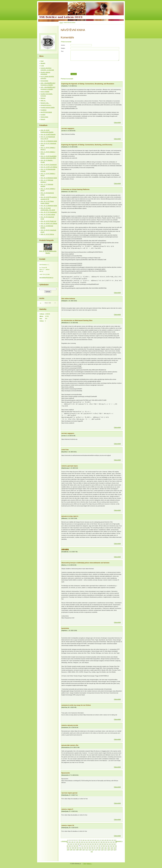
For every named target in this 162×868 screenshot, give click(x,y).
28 (77, 842)
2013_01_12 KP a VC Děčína (49, 167)
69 (77, 846)
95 (90, 848)
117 (105, 850)
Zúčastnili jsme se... (46, 105)
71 (82, 846)
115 (99, 850)
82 (109, 846)
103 (112, 848)
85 (116, 846)
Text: (62, 51)
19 (105, 840)
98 (97, 848)
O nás (42, 66)
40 (106, 842)
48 (76, 844)
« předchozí (64, 841)
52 (86, 844)
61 (107, 844)
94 (88, 848)
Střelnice (43, 98)
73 (87, 846)
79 (101, 846)
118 (109, 850)
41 (109, 842)
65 (67, 846)
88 (73, 848)
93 (85, 848)
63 (112, 844)
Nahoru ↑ (89, 864)
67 (72, 846)
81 (106, 846)
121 (92, 852)
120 (115, 850)
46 (71, 844)
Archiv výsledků (45, 92)
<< (40, 303)
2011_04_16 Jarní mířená (48, 214)
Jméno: (63, 45)
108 (77, 850)
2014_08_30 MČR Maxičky (48, 134)
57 (98, 844)
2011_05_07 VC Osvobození (49, 212)
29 (80, 842)
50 (81, 844)
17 (100, 840)
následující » (119, 841)
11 (86, 840)
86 (68, 848)
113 (93, 850)
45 (69, 844)
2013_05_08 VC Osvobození (49, 165)
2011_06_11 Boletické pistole (49, 206)
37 (99, 842)
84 (114, 846)
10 (83, 840)
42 (111, 842)
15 (96, 840)
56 (95, 844)
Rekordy (43, 119)
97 (95, 848)
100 (102, 848)
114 (96, 850)
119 (112, 850)
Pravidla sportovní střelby (48, 107)
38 (101, 842)
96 (92, 848)
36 (97, 842)
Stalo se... (43, 100)
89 (75, 848)
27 (75, 842)
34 (92, 842)
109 (80, 850)
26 (72, 842)
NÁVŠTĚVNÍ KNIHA (46, 112)
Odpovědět (117, 123)
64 (115, 844)
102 (109, 848)
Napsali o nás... (45, 103)
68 (75, 846)
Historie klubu (44, 117)
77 (97, 846)
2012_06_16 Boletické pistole (49, 178)
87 (71, 848)
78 (99, 846)
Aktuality (43, 63)
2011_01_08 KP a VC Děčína (49, 223)
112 (90, 850)
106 (71, 850)
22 (112, 840)
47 (73, 844)
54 (90, 844)
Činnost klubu (44, 81)
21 (110, 840)
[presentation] (97, 67)
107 (74, 850)
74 (89, 846)
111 (87, 850)
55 (93, 844)
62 (110, 844)
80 (104, 846)
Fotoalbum (43, 110)
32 (87, 842)
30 (82, 842)
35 (94, 842)
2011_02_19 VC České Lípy (48, 221)
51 (83, 844)
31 (84, 842)
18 (103, 840)
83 (111, 846)
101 (106, 848)
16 (98, 840)
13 (91, 840)
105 (68, 850)
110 (84, 850)
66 (70, 846)
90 (78, 848)
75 (92, 846)
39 (104, 842)
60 (105, 844)
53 (88, 844)
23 (115, 840)
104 (115, 848)
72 (84, 846)
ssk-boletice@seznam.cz (46, 277)
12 (88, 840)
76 (94, 846)
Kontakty (43, 115)
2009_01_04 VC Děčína (47, 234)
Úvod (61, 23)
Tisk (85, 864)
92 (83, 848)
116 (102, 850)
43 (114, 842)
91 (80, 848)
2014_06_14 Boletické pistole (49, 141)
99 (100, 848)
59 (103, 844)
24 (67, 842)
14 (93, 840)
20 (108, 840)
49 (78, 844)
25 (70, 842)
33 (89, 842)
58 (100, 844)
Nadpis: (63, 48)
